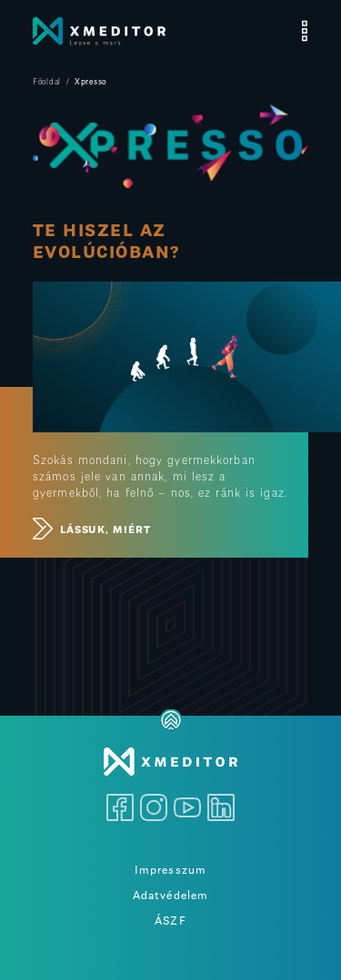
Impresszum (170, 868)
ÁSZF (170, 919)
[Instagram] (154, 803)
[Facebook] (120, 803)
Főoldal (47, 80)
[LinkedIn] (221, 803)
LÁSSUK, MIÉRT (91, 529)
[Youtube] (187, 803)
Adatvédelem (170, 894)
